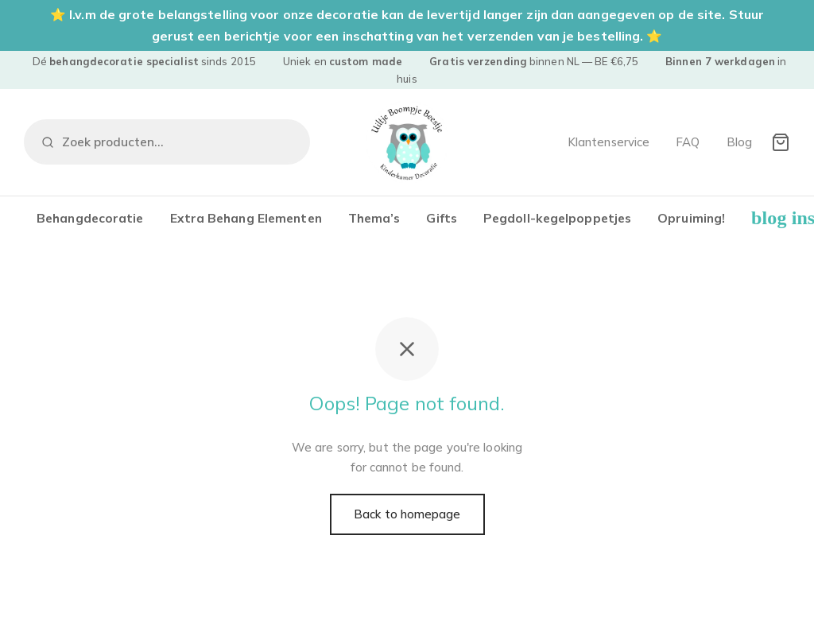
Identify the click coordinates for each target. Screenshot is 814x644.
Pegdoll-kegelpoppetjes (557, 218)
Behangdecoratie (90, 218)
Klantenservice (609, 142)
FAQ (688, 142)
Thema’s (374, 218)
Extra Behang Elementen (246, 218)
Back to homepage (407, 514)
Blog (739, 142)
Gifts (442, 218)
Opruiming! (691, 218)
